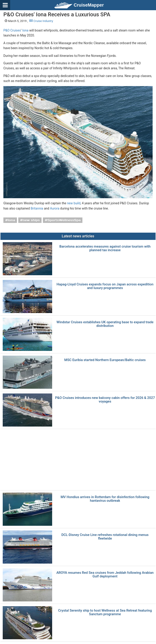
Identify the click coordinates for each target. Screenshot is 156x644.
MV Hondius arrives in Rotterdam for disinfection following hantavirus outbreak (105, 499)
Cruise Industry (41, 21)
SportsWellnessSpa (64, 220)
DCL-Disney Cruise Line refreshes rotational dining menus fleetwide (105, 537)
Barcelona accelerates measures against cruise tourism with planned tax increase (105, 248)
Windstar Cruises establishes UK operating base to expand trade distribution (105, 324)
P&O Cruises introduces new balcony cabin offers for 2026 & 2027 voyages (105, 400)
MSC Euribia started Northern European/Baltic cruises (105, 360)
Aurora (55, 208)
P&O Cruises (12, 30)
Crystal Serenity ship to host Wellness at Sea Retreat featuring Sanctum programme (105, 612)
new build (74, 203)
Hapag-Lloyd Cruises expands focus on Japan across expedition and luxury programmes (105, 286)
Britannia (37, 208)
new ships (31, 220)
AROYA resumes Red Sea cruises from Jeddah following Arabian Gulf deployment (105, 575)
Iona (25, 30)
